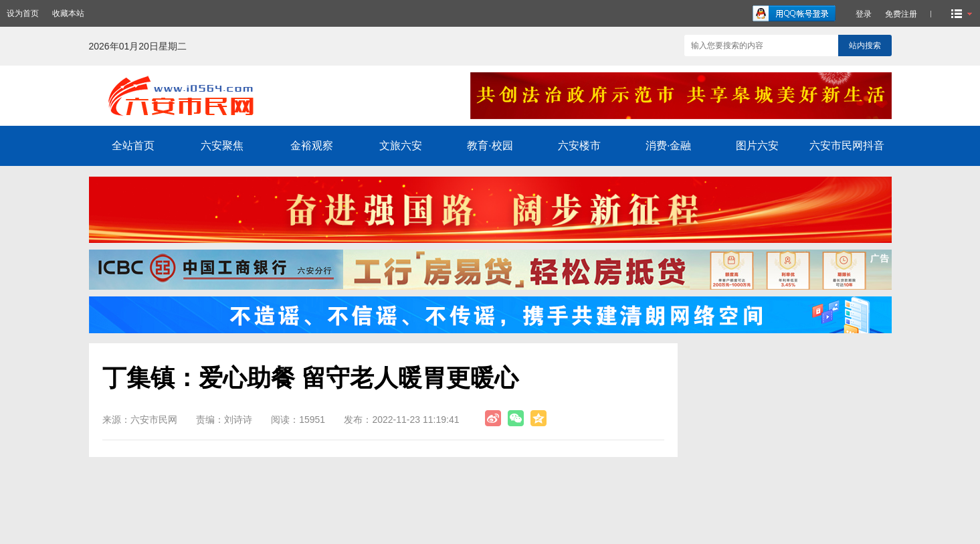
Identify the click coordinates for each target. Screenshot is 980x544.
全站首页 (133, 146)
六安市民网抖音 (847, 146)
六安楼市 (579, 146)
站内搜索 (865, 46)
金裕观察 (312, 146)
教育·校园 (490, 146)
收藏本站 (68, 13)
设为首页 (23, 13)
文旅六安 (401, 146)
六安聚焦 (222, 146)
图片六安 (757, 146)
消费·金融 (668, 146)
